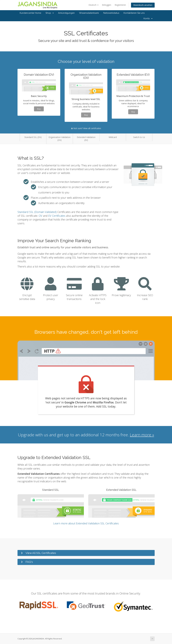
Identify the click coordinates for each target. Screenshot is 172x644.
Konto (148, 18)
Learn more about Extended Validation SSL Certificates (86, 523)
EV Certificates (57, 216)
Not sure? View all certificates (86, 128)
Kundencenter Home (30, 13)
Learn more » (142, 435)
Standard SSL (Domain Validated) (37, 212)
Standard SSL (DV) (33, 137)
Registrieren (120, 5)
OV (40, 216)
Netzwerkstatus (111, 13)
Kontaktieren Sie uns (134, 13)
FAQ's (29, 562)
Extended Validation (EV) (86, 139)
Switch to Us (139, 137)
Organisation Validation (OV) (60, 139)
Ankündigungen (66, 13)
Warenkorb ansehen (143, 5)
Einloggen (107, 5)
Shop (50, 13)
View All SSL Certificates (41, 553)
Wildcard (113, 137)
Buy (39, 109)
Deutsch (94, 5)
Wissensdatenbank (89, 13)
